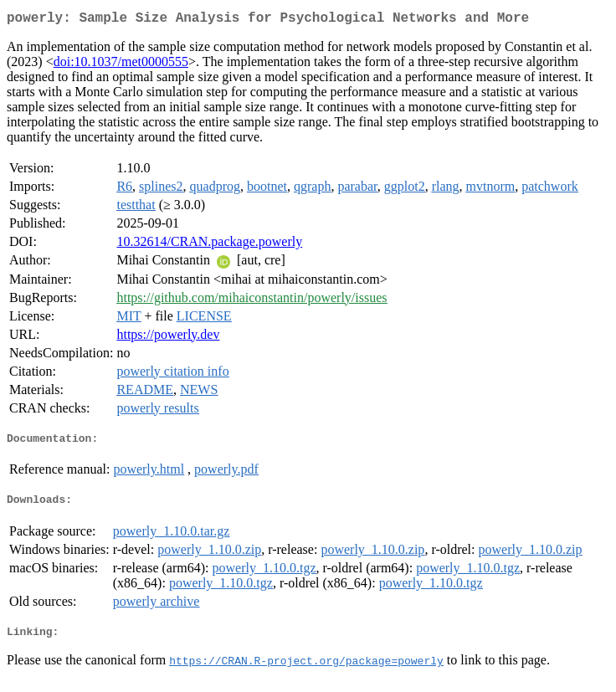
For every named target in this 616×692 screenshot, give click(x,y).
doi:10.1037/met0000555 (121, 65)
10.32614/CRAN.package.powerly (209, 245)
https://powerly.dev (168, 338)
